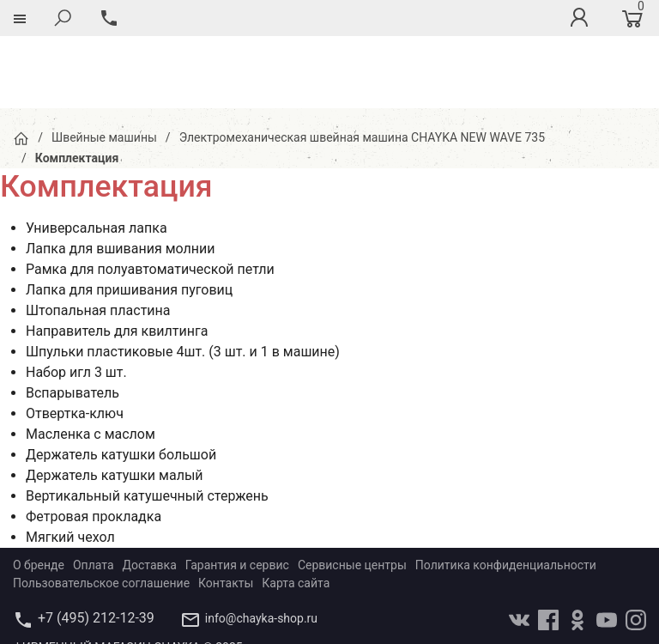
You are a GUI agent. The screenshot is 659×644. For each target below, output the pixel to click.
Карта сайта (296, 511)
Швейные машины (104, 65)
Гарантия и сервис (237, 493)
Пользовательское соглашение (101, 511)
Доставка (150, 493)
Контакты (226, 511)
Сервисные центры (352, 493)
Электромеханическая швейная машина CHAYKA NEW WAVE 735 (362, 65)
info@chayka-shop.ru (261, 546)
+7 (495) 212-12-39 (96, 546)
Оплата (94, 493)
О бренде (39, 493)
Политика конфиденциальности (506, 493)
